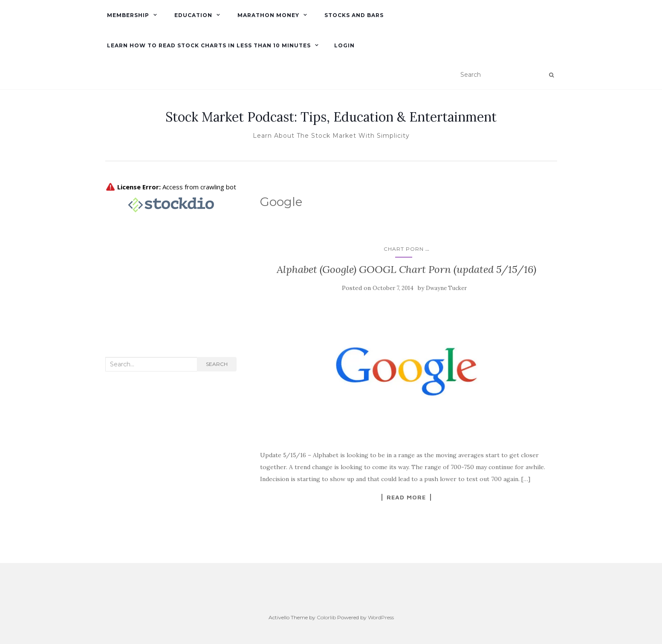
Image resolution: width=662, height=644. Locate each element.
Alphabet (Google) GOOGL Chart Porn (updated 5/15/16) (406, 269)
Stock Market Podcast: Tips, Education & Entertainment (331, 117)
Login (344, 45)
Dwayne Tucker (446, 288)
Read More (406, 497)
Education (192, 15)
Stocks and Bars (353, 15)
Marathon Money (267, 15)
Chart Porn (404, 249)
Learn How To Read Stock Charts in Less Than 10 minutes (208, 45)
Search (217, 364)
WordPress (381, 617)
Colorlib (326, 617)
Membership (127, 15)
